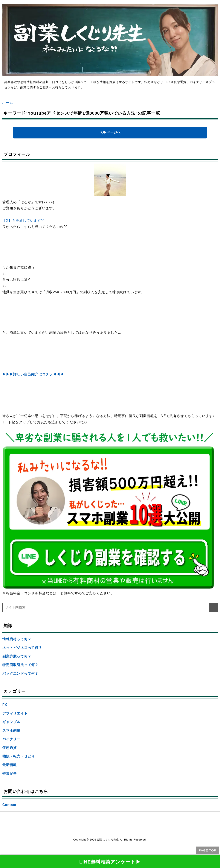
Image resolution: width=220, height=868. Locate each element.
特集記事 (10, 773)
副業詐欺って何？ (17, 656)
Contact (9, 805)
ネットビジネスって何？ (22, 648)
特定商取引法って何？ (20, 665)
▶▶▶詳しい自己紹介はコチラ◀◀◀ (33, 374)
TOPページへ (110, 132)
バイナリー (11, 739)
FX (5, 705)
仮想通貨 (10, 748)
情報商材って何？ (17, 639)
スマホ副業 (11, 731)
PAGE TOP (207, 850)
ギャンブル (11, 722)
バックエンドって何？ (20, 673)
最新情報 (10, 765)
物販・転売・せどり (19, 756)
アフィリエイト (15, 713)
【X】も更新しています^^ (23, 221)
